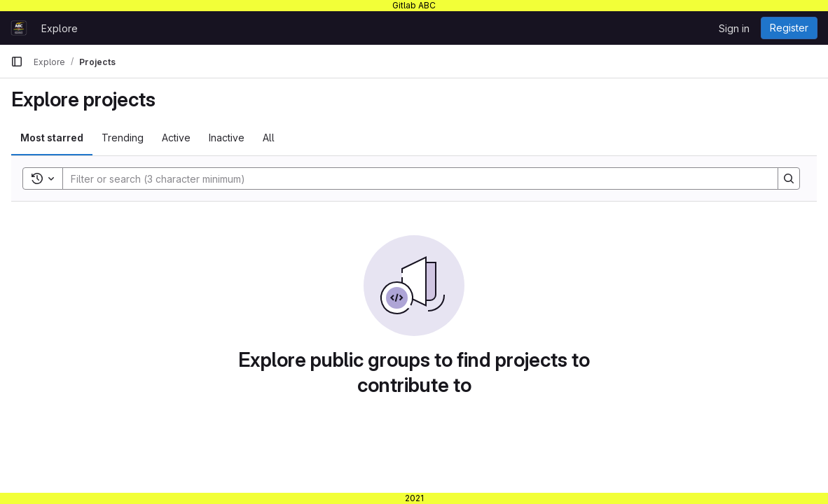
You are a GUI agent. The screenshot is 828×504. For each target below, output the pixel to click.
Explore (60, 28)
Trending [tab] (123, 138)
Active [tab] (176, 138)
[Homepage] (19, 28)
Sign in (734, 28)
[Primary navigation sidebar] (17, 62)
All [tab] (269, 138)
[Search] (413, 178)
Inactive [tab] (227, 138)
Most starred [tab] (52, 138)
